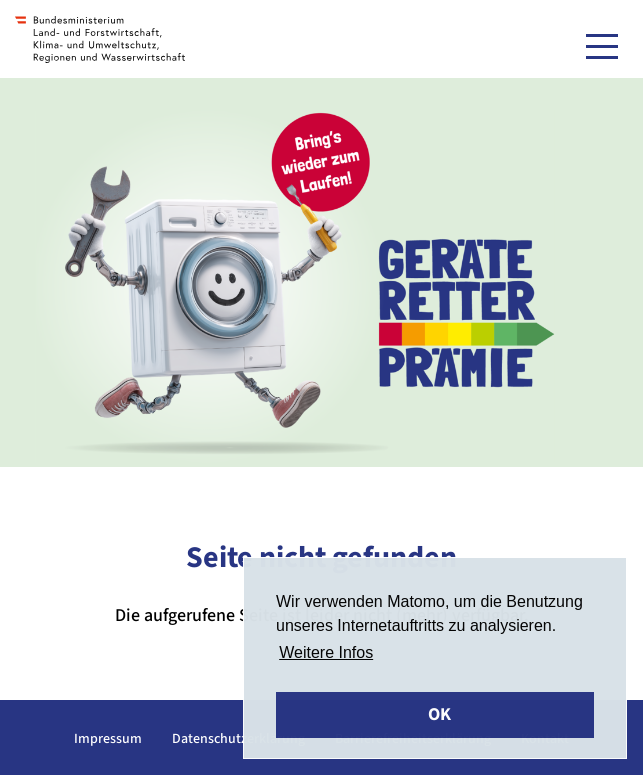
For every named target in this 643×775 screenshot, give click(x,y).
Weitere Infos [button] (326, 652)
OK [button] (439, 714)
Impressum (108, 739)
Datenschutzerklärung (238, 739)
